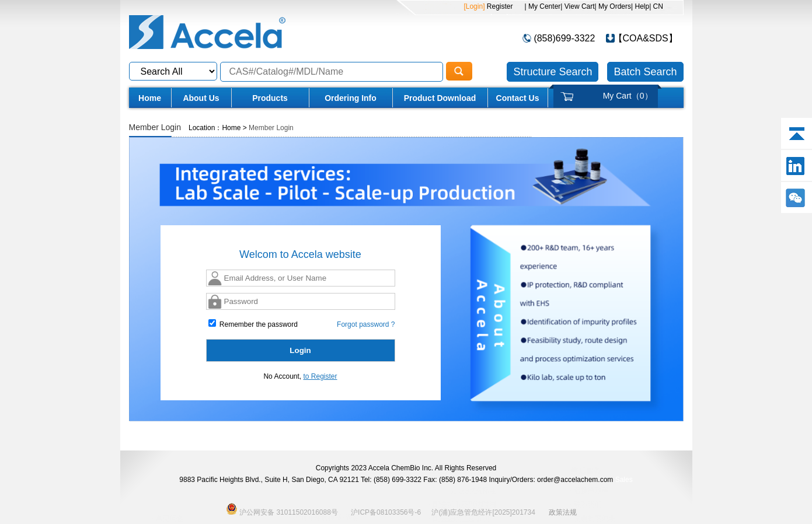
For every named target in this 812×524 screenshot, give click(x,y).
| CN (656, 6)
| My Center (543, 6)
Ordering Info (351, 98)
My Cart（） (628, 96)
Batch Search (645, 72)
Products (270, 98)
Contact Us (518, 98)
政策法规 (563, 512)
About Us (201, 98)
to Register (320, 376)
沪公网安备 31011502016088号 (282, 509)
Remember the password (253, 324)
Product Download (440, 98)
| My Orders (613, 6)
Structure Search (553, 72)
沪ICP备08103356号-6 (386, 512)
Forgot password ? (366, 324)
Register (499, 6)
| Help (640, 6)
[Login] (474, 6)
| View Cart (577, 6)
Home (150, 98)
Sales (624, 480)
